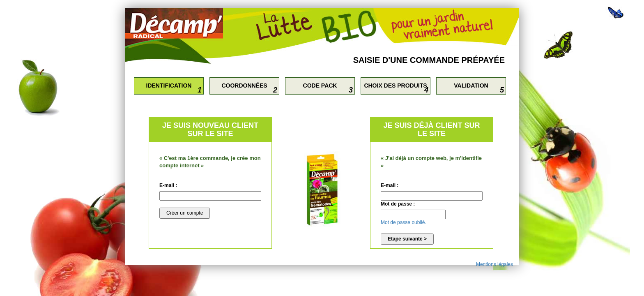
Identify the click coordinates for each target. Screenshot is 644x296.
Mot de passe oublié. (404, 222)
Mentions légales (494, 264)
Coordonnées (244, 86)
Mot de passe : (398, 204)
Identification (169, 86)
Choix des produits (395, 86)
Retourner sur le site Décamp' (180, 24)
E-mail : (168, 185)
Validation (471, 86)
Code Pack (320, 86)
